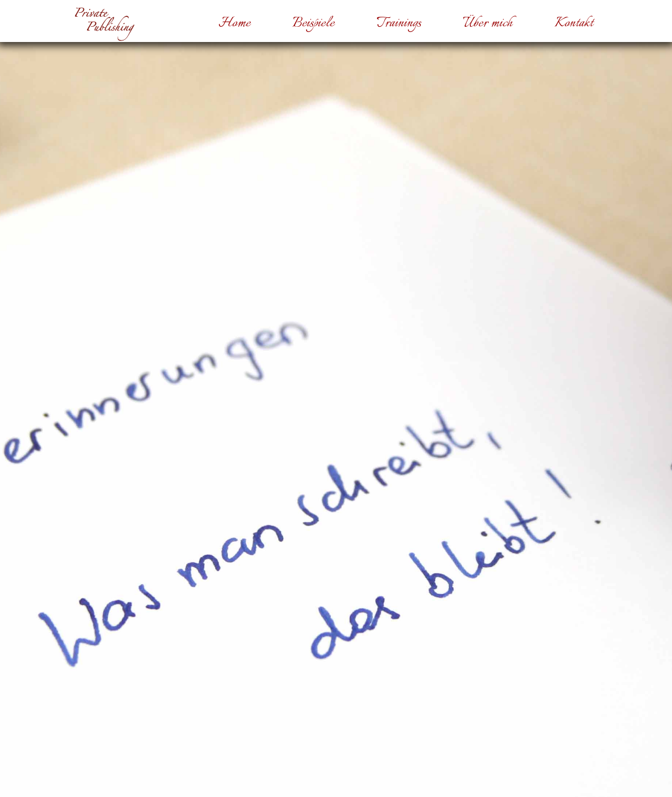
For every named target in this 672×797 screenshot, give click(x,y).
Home (234, 23)
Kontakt (574, 23)
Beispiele (313, 23)
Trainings (399, 23)
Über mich (488, 23)
